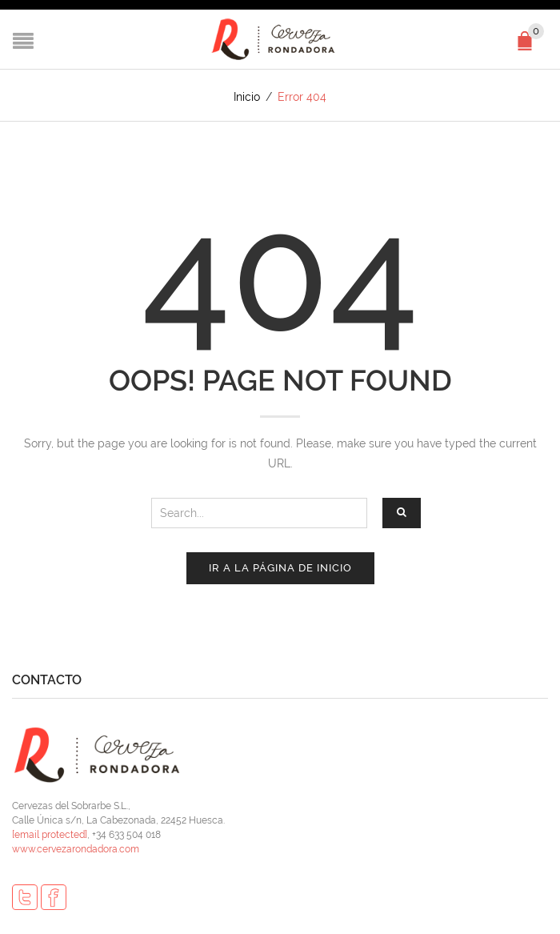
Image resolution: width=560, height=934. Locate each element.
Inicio (247, 97)
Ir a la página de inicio (280, 568)
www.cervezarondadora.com (76, 849)
